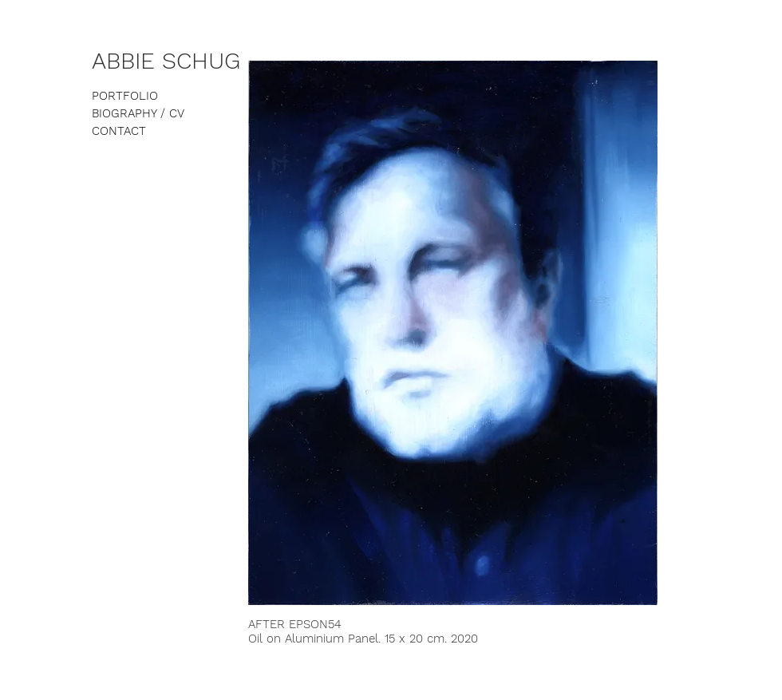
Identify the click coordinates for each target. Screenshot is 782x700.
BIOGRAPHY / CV (138, 113)
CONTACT (119, 131)
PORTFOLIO (125, 96)
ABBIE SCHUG (166, 61)
